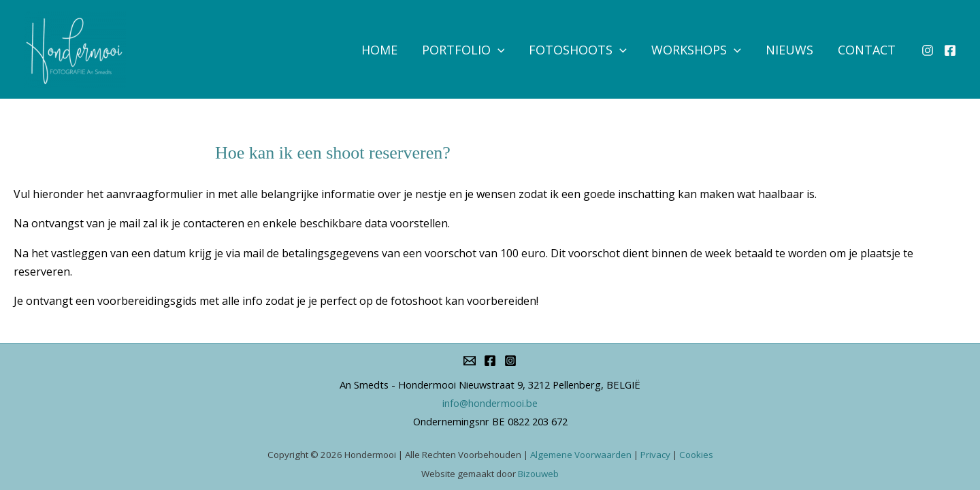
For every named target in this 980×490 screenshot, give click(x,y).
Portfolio (463, 50)
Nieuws (789, 50)
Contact (867, 50)
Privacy (655, 455)
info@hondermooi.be (490, 403)
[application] (498, 50)
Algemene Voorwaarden (581, 455)
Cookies (696, 455)
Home (379, 50)
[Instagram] (928, 50)
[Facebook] (950, 50)
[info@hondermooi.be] (470, 361)
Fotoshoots (578, 50)
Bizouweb (538, 474)
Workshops (696, 50)
